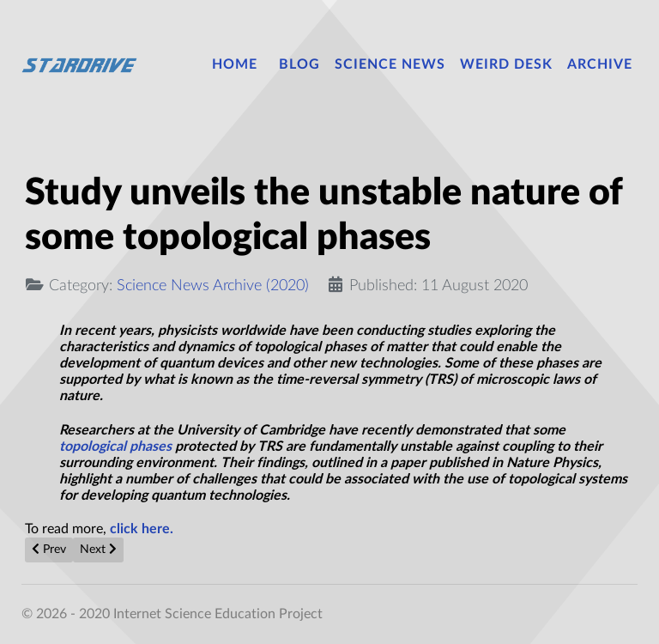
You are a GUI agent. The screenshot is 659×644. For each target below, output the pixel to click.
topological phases (115, 447)
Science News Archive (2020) (213, 286)
